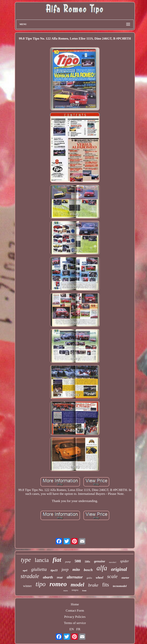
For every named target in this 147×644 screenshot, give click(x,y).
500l (78, 561)
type (26, 560)
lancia (42, 560)
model (77, 585)
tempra (75, 590)
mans (66, 590)
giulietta (39, 569)
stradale (30, 576)
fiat (57, 560)
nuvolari (113, 562)
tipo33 (54, 570)
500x (87, 562)
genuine (100, 561)
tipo (41, 584)
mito (76, 570)
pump (68, 562)
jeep (65, 569)
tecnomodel (120, 586)
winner (27, 586)
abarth (48, 577)
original (119, 569)
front (84, 591)
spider (125, 561)
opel (25, 570)
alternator (75, 577)
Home (75, 604)
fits (106, 585)
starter (125, 578)
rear (60, 577)
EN (72, 629)
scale (112, 576)
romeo (58, 584)
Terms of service (75, 623)
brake (93, 585)
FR (78, 629)
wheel (100, 578)
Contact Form (75, 611)
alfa (102, 568)
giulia (89, 578)
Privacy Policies (75, 617)
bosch (88, 570)
